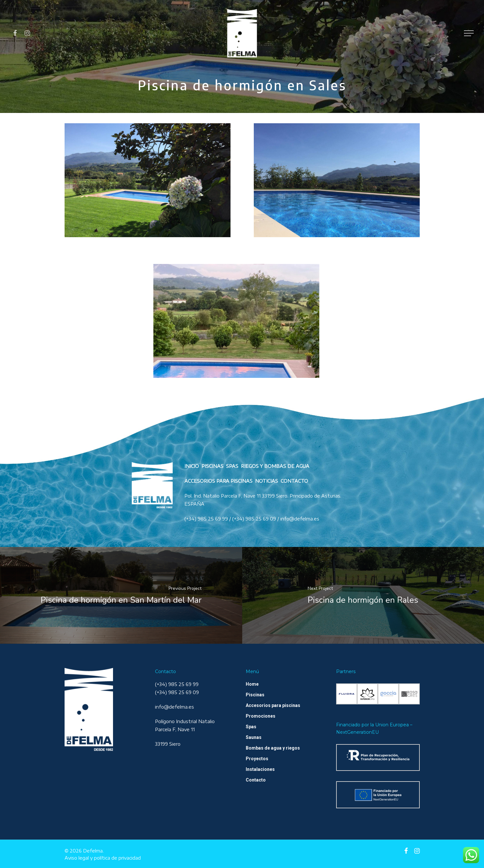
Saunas (254, 737)
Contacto (256, 780)
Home (252, 684)
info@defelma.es (175, 707)
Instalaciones (260, 769)
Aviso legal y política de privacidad (103, 858)
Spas (251, 727)
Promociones (261, 716)
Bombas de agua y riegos (273, 748)
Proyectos (257, 759)
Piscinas (255, 695)
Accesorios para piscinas (273, 705)
